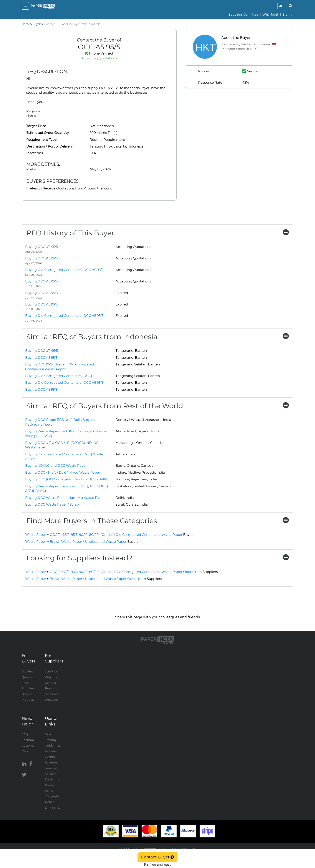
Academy (52, 762)
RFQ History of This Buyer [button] (157, 233)
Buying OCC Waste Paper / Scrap (52, 504)
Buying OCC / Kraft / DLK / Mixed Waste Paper (63, 472)
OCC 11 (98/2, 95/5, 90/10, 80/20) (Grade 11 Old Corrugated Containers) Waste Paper (122, 535)
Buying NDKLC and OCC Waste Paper (56, 466)
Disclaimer (53, 779)
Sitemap (28, 740)
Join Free (51, 671)
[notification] (281, 6)
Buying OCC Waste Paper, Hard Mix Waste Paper (65, 498)
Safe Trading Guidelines (53, 740)
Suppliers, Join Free (243, 15)
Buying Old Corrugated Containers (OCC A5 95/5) (65, 270)
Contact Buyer (157, 857)
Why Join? (270, 15)
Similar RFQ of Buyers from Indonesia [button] (157, 337)
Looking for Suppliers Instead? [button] (157, 558)
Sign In (288, 15)
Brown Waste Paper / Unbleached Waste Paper (94, 542)
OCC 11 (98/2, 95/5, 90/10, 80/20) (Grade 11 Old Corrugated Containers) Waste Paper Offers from (134, 572)
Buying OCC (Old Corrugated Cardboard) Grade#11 (66, 479)
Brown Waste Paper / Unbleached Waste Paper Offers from (106, 579)
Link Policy (53, 808)
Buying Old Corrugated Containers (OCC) (59, 376)
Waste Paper (36, 535)
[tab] (157, 233)
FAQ (25, 734)
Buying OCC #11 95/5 (41, 247)
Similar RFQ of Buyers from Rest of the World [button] (157, 406)
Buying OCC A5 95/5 (41, 258)
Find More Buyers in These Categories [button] (157, 521)
